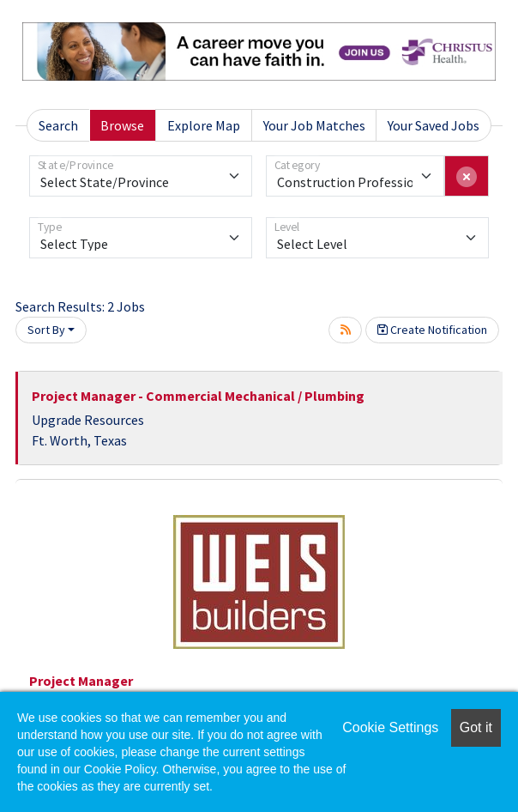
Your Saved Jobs (434, 125)
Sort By (46, 330)
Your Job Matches (314, 125)
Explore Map (204, 125)
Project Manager (81, 681)
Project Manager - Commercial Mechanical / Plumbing (198, 396)
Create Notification (432, 330)
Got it (476, 727)
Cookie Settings (390, 727)
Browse (122, 125)
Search (58, 125)
